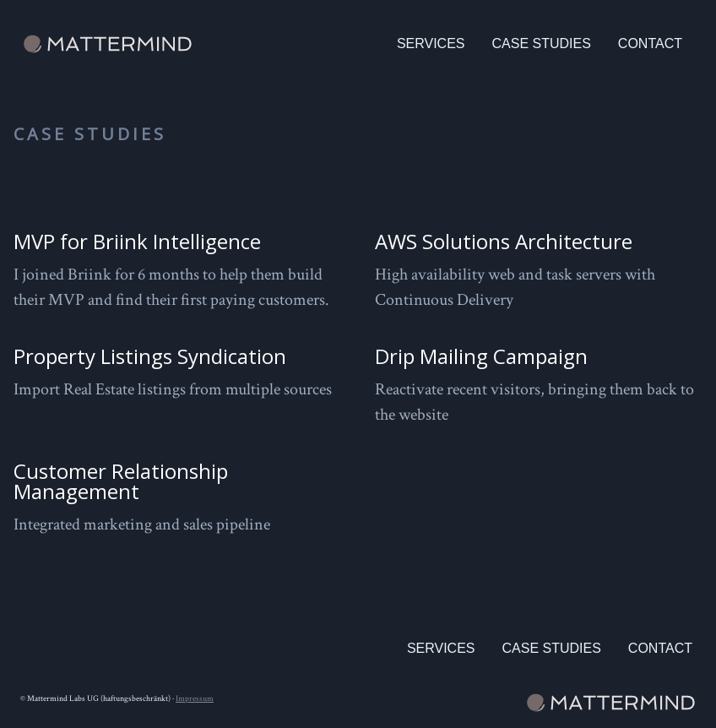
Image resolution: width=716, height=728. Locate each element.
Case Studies (542, 43)
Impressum (195, 699)
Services (431, 43)
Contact (650, 43)
